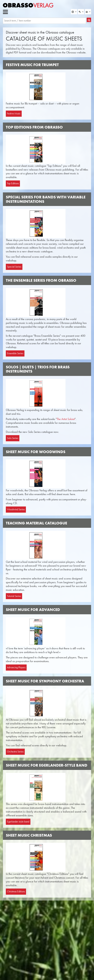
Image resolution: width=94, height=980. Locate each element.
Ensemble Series (15, 353)
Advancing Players (16, 667)
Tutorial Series (14, 596)
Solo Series (13, 438)
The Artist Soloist (66, 419)
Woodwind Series (16, 509)
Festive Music (14, 113)
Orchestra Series (15, 752)
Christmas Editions (16, 891)
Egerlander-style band (18, 822)
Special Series (14, 267)
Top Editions (13, 183)
